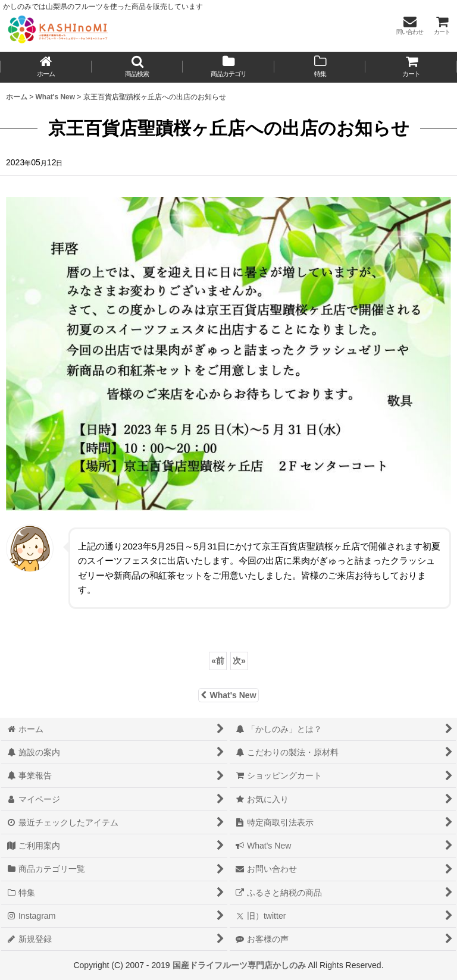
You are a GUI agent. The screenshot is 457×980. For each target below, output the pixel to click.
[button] (137, 67)
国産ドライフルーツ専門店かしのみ (239, 965)
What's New (228, 695)
